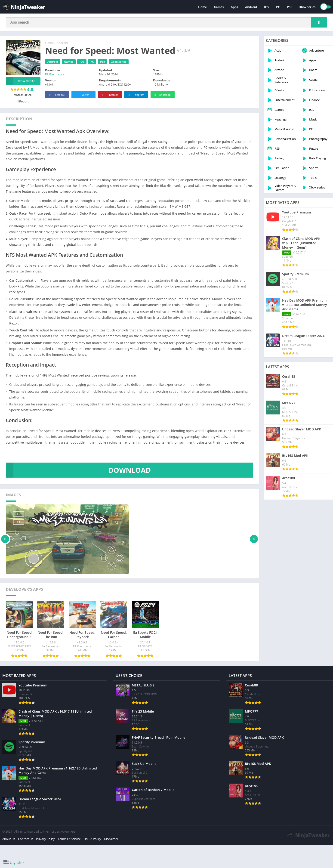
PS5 (290, 7)
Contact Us (26, 839)
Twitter (82, 95)
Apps (234, 7)
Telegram (136, 95)
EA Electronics (55, 74)
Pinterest (109, 95)
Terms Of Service (69, 839)
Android (251, 7)
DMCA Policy (92, 839)
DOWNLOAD (78, 470)
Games (219, 7)
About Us (9, 839)
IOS (267, 7)
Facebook (57, 95)
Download (21, 81)
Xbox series (307, 7)
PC (278, 7)
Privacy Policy (45, 839)
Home (202, 7)
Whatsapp (162, 95)
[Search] (166, 22)
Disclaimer (111, 839)
